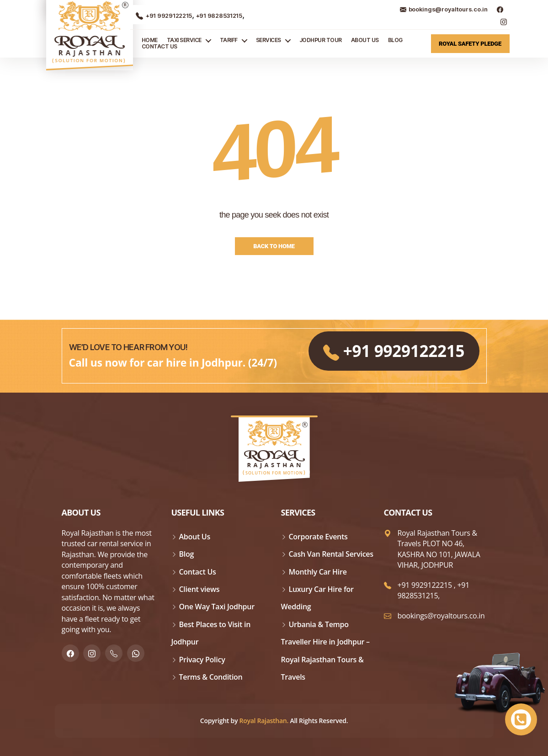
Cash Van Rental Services (331, 554)
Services (269, 40)
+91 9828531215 (218, 16)
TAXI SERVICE (184, 40)
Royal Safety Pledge (470, 44)
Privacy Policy (202, 660)
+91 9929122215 (164, 16)
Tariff (229, 40)
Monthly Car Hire (318, 572)
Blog (395, 40)
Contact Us (160, 47)
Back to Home (274, 246)
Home (150, 40)
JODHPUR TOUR (321, 40)
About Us (365, 40)
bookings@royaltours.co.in (444, 9)
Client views (200, 589)
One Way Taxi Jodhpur (217, 607)
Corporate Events (318, 537)
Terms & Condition (211, 677)
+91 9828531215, (434, 590)
